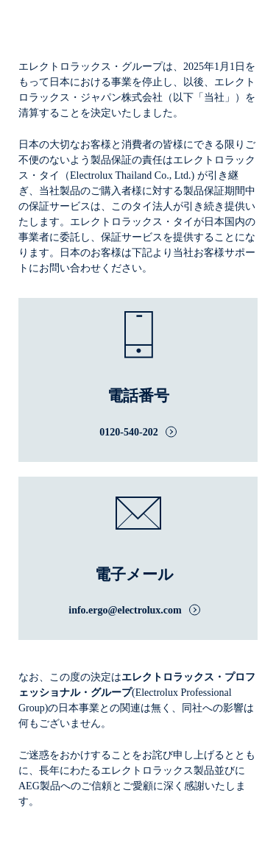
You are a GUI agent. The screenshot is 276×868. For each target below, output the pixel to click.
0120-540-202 (128, 432)
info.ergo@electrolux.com (125, 610)
